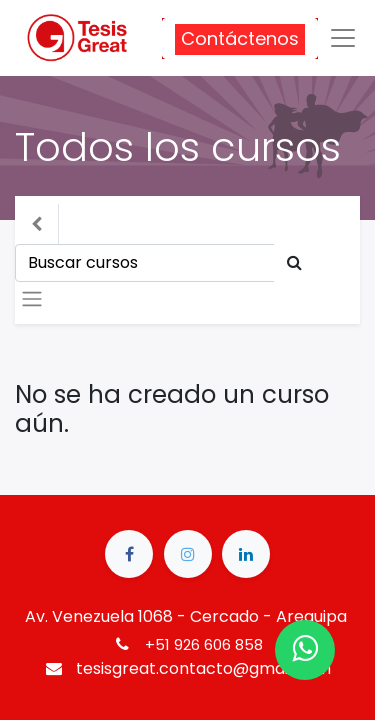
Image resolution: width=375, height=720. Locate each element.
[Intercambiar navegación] (32, 299)
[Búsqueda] (294, 263)
